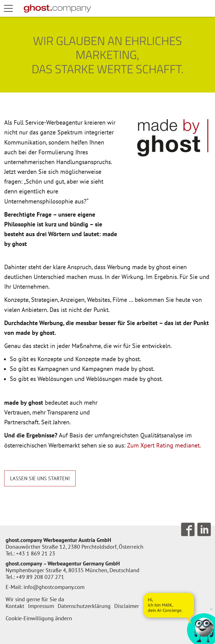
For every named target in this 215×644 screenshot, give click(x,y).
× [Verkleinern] (211, 609)
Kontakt (15, 606)
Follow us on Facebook (188, 529)
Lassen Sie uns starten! (40, 478)
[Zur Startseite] (57, 8)
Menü (14, 8)
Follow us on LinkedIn (204, 529)
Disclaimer (127, 606)
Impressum (41, 606)
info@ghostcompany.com (54, 587)
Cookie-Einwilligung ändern (39, 618)
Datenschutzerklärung (84, 606)
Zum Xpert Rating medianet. (164, 445)
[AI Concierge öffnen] (169, 605)
